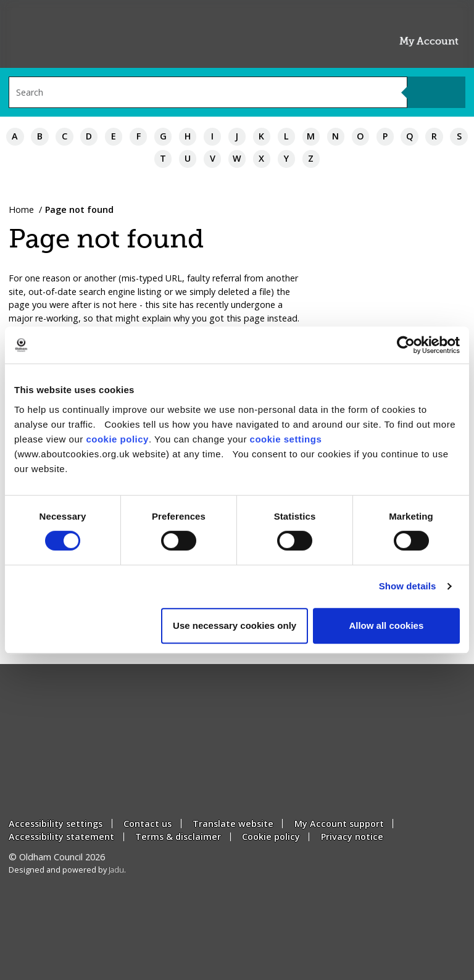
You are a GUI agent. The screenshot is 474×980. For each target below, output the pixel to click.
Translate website (233, 824)
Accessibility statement (61, 837)
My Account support (339, 824)
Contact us (148, 824)
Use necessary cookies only (235, 625)
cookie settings (286, 439)
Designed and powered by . (67, 870)
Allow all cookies (386, 625)
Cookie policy (271, 837)
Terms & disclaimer (178, 837)
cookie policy (117, 439)
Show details (408, 586)
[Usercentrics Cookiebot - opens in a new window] (406, 345)
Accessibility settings (56, 824)
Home (21, 210)
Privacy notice (352, 837)
